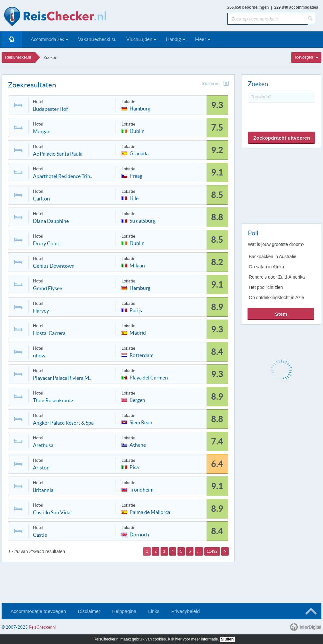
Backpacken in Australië (273, 257)
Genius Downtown (54, 266)
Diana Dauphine (51, 221)
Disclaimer (89, 611)
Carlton (41, 199)
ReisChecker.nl (18, 57)
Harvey (41, 311)
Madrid (138, 332)
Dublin (137, 130)
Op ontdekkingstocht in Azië (276, 298)
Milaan (137, 265)
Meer (201, 39)
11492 (212, 551)
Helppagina (124, 611)
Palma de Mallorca (150, 512)
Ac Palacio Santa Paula (58, 154)
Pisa (134, 467)
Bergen (137, 399)
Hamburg (140, 108)
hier (178, 639)
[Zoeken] (311, 19)
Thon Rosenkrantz (53, 400)
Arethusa (43, 445)
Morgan (42, 131)
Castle (40, 535)
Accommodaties (47, 39)
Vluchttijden (139, 39)
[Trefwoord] (281, 97)
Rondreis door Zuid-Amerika (277, 277)
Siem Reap (141, 422)
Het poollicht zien (266, 287)
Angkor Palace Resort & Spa (63, 423)
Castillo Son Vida (52, 512)
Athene (138, 444)
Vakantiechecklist (97, 39)
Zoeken (50, 57)
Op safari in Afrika (267, 267)
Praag (136, 175)
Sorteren (211, 84)
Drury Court (47, 243)
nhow (39, 355)
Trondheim (142, 489)
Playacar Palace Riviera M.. (62, 378)
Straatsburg (142, 220)
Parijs (136, 310)
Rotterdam (142, 355)
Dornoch (139, 534)
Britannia (43, 490)
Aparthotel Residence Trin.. (63, 176)
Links (154, 611)
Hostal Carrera (49, 333)
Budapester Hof (50, 109)
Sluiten (227, 639)
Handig (173, 39)
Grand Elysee (47, 288)
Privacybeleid (185, 611)
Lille (134, 198)
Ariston (41, 468)
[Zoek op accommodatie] (268, 19)
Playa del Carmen (149, 377)
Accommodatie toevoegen (38, 611)
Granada (139, 153)
